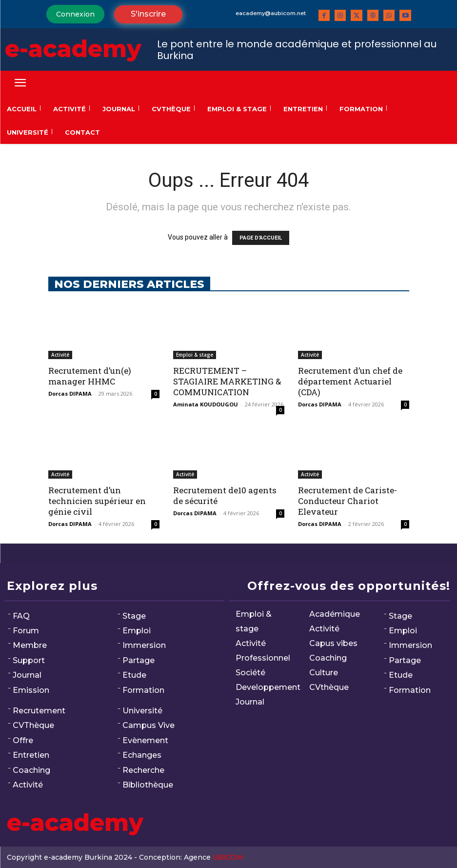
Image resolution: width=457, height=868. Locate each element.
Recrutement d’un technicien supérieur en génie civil (97, 501)
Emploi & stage (195, 355)
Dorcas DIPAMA (70, 394)
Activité (60, 355)
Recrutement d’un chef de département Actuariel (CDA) (350, 381)
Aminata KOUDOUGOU (206, 404)
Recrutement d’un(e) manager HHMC (90, 376)
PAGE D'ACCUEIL (261, 238)
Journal (27, 675)
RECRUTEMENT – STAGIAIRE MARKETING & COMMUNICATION (227, 381)
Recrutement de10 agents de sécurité (225, 495)
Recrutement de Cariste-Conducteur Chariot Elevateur (348, 501)
